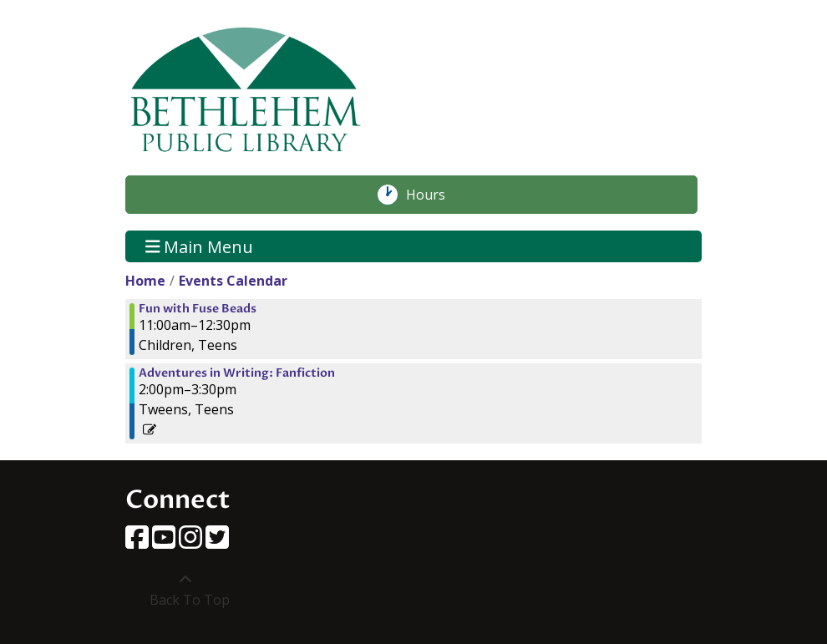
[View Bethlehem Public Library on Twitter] (217, 542)
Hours (434, 195)
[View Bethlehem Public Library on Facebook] (139, 542)
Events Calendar (233, 281)
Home (145, 281)
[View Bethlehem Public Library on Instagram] (192, 542)
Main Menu (200, 246)
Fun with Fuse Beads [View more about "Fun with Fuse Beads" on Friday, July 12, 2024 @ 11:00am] (198, 309)
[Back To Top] (185, 590)
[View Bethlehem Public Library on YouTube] (165, 542)
